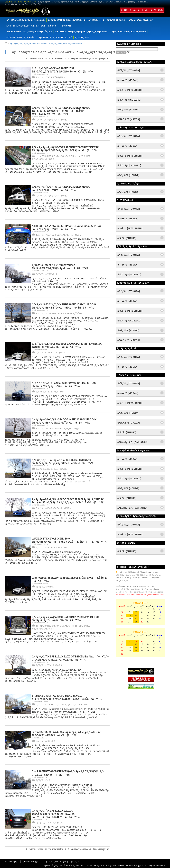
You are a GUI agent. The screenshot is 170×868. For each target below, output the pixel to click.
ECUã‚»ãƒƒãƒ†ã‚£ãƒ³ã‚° (141, 20)
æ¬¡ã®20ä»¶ (93, 59)
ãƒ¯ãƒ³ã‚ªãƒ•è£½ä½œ (114, 20)
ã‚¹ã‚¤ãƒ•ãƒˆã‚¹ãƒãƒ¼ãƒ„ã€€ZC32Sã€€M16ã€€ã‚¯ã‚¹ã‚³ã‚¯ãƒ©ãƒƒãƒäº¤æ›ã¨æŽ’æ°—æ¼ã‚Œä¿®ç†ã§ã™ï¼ (61, 111)
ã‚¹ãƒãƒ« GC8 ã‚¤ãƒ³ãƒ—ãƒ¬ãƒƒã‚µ (53, 508)
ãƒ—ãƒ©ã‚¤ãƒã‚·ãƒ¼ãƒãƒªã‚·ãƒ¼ (62, 862)
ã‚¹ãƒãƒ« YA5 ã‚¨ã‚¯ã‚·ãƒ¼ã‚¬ (50, 77)
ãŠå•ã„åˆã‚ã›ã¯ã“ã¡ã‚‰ (142, 10)
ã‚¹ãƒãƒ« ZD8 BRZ (45, 705)
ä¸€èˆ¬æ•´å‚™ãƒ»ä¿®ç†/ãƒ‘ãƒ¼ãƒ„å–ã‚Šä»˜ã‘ (32, 26)
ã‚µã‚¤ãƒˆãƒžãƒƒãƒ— (32, 862)
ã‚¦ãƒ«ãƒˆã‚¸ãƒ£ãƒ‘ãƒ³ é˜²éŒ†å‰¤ (72, 705)
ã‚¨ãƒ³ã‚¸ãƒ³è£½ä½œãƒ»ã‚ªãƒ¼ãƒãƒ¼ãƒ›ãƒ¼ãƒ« (74, 20)
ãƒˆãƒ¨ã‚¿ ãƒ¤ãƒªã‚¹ (45, 587)
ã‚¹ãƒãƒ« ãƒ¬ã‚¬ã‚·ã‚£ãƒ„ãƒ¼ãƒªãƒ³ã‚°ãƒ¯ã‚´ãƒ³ (59, 313)
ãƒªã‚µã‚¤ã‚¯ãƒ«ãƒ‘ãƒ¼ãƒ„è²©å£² (129, 32)
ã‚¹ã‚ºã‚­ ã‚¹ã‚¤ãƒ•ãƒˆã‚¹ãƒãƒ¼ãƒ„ (51, 120)
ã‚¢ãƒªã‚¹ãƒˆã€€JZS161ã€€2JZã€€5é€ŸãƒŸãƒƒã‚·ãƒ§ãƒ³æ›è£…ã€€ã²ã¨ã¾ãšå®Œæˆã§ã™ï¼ (57, 814)
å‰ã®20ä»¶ (68, 59)
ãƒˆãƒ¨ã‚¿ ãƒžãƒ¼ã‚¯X (46, 274)
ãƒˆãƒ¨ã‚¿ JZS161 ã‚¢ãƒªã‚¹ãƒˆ (50, 665)
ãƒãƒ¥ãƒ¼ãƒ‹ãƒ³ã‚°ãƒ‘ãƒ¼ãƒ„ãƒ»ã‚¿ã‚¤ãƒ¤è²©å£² (82, 32)
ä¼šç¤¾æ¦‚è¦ (12, 862)
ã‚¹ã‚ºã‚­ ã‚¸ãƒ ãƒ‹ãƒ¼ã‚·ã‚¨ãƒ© (50, 392)
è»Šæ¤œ (66, 26)
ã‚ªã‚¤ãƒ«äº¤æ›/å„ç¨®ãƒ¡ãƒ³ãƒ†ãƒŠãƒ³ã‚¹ (29, 32)
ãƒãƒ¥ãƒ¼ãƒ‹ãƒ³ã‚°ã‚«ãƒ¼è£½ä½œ (26, 20)
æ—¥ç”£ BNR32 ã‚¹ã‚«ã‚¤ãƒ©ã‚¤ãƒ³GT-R (55, 156)
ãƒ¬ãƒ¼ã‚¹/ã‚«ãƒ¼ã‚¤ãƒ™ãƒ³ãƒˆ (55, 37)
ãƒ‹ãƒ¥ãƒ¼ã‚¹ (82, 37)
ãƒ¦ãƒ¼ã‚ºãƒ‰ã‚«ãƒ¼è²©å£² (21, 37)
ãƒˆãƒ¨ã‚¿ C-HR (43, 780)
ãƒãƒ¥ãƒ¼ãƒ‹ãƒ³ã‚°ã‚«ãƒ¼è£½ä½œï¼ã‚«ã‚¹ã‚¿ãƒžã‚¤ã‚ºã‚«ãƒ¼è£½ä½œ (46, 44)
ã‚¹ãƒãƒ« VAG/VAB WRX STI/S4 (52, 548)
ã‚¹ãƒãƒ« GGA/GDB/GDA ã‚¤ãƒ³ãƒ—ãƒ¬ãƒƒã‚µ (59, 235)
